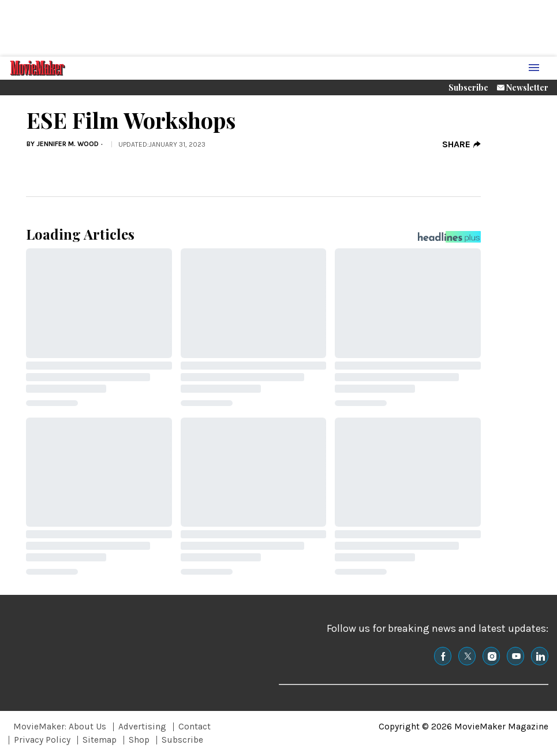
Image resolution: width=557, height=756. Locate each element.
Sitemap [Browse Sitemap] (100, 740)
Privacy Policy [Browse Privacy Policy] (42, 740)
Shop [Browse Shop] (139, 740)
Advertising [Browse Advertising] (142, 727)
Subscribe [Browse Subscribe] (182, 740)
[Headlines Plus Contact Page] (449, 240)
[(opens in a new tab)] (443, 656)
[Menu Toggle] (534, 68)
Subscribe (468, 87)
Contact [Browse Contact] (195, 727)
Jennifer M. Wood (68, 144)
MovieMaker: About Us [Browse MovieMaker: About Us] (60, 727)
